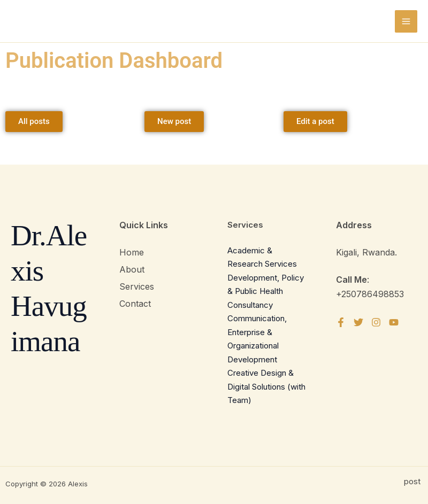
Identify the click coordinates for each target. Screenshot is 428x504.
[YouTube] (394, 322)
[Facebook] (341, 322)
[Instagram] (376, 322)
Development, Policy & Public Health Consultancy (266, 291)
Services (137, 286)
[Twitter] (358, 322)
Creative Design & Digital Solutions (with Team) (266, 386)
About (132, 269)
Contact (135, 304)
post (413, 481)
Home (132, 252)
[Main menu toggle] (406, 21)
